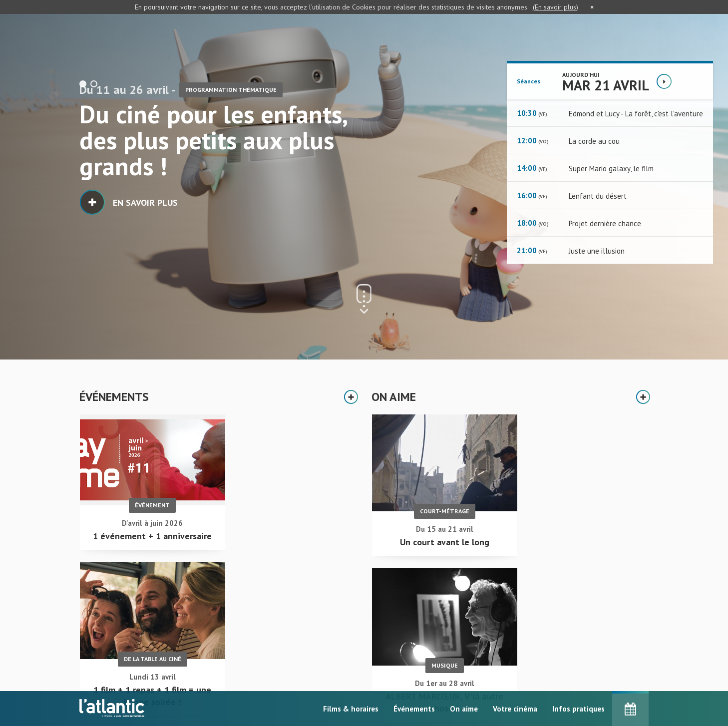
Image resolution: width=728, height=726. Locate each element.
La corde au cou (594, 141)
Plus (352, 397)
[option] (364, 180)
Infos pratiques (578, 709)
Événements (414, 709)
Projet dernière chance (605, 223)
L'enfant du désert (598, 196)
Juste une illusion (597, 251)
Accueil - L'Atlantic (112, 641)
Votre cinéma (515, 709)
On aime (464, 709)
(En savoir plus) (555, 7)
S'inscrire (542, 682)
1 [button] (83, 84)
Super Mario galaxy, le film (611, 169)
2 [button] (94, 84)
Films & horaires (351, 709)
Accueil (315, 657)
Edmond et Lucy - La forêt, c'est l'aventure (636, 114)
